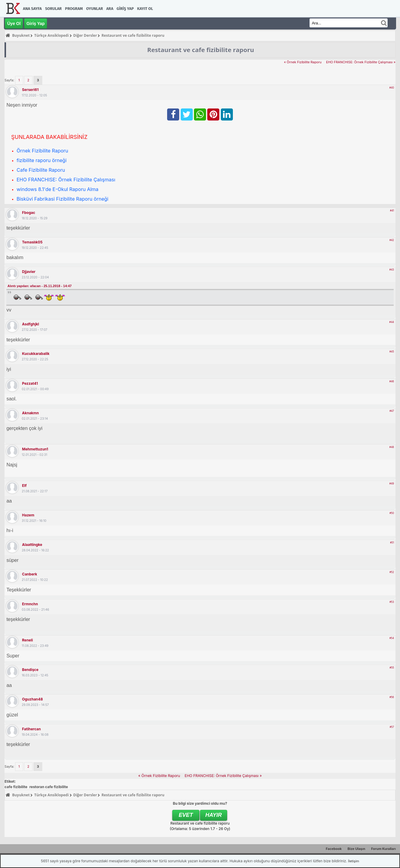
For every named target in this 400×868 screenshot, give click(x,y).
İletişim (354, 861)
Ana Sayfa (32, 9)
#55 (392, 668)
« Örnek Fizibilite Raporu (303, 62)
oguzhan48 (32, 699)
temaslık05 (32, 242)
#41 (392, 211)
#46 (392, 381)
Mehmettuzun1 (35, 449)
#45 (392, 352)
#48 (392, 447)
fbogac (29, 213)
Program (74, 9)
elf (24, 486)
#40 (392, 88)
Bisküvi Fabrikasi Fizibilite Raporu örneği (62, 199)
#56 (392, 697)
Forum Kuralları (383, 849)
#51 (392, 543)
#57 (392, 727)
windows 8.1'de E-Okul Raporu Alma (57, 189)
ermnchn (30, 604)
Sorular (53, 9)
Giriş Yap (125, 9)
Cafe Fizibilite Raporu (41, 170)
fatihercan (31, 729)
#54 (392, 638)
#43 (392, 270)
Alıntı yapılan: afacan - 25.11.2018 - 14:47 (40, 286)
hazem (28, 515)
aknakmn (30, 413)
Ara (110, 9)
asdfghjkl (30, 324)
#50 (392, 513)
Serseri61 (30, 90)
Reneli (27, 640)
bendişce (30, 670)
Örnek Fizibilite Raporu (42, 151)
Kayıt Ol (145, 9)
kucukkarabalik (36, 354)
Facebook (334, 849)
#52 (392, 572)
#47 (392, 411)
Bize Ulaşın (356, 849)
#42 (392, 240)
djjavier (29, 272)
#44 (392, 322)
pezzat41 (30, 383)
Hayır (214, 815)
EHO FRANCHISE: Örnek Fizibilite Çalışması (66, 180)
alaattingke (32, 545)
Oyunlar (95, 9)
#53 (392, 602)
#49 (392, 484)
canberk (30, 574)
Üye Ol (14, 24)
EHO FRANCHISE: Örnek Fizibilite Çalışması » (361, 62)
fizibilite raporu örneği (42, 160)
